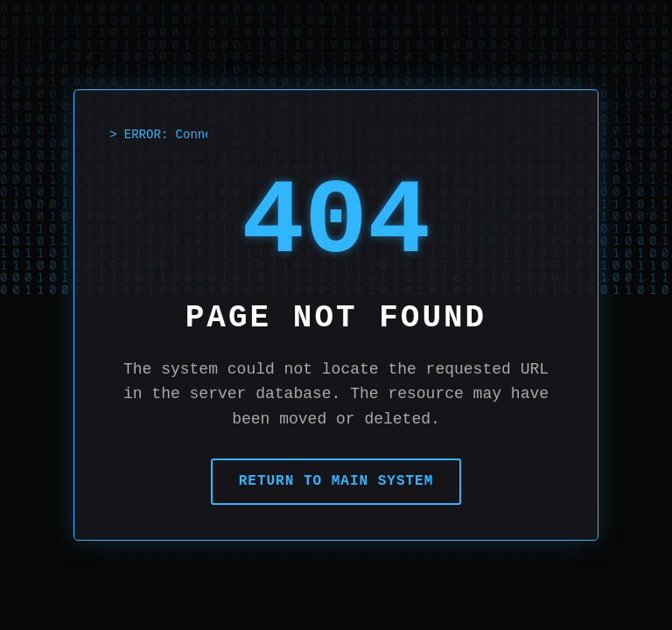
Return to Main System (336, 481)
